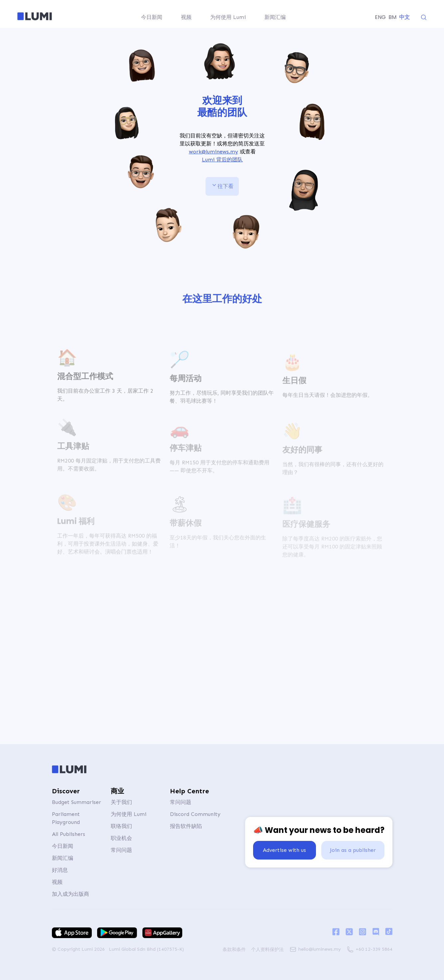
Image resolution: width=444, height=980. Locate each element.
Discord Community (195, 814)
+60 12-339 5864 (374, 949)
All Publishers (69, 834)
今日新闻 (63, 846)
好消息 (60, 870)
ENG (380, 17)
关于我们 (121, 802)
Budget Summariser (76, 802)
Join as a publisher (353, 850)
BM (392, 17)
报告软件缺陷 (186, 826)
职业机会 (121, 838)
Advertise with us (284, 850)
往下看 (222, 185)
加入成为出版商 (71, 894)
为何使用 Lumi (129, 814)
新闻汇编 (63, 858)
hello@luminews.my (320, 949)
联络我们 (121, 826)
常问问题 (121, 850)
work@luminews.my (213, 152)
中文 (404, 17)
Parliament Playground (66, 818)
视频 (57, 882)
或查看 (222, 156)
